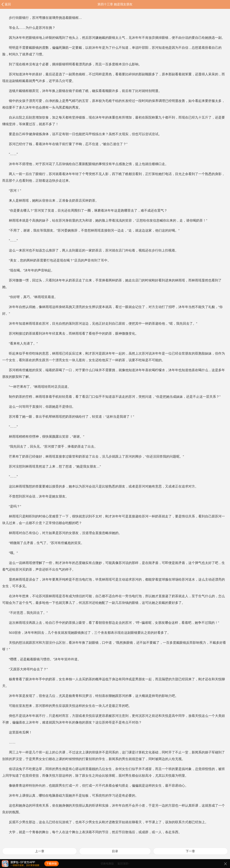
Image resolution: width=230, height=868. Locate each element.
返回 (8, 4)
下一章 (190, 851)
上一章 (40, 851)
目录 (115, 851)
